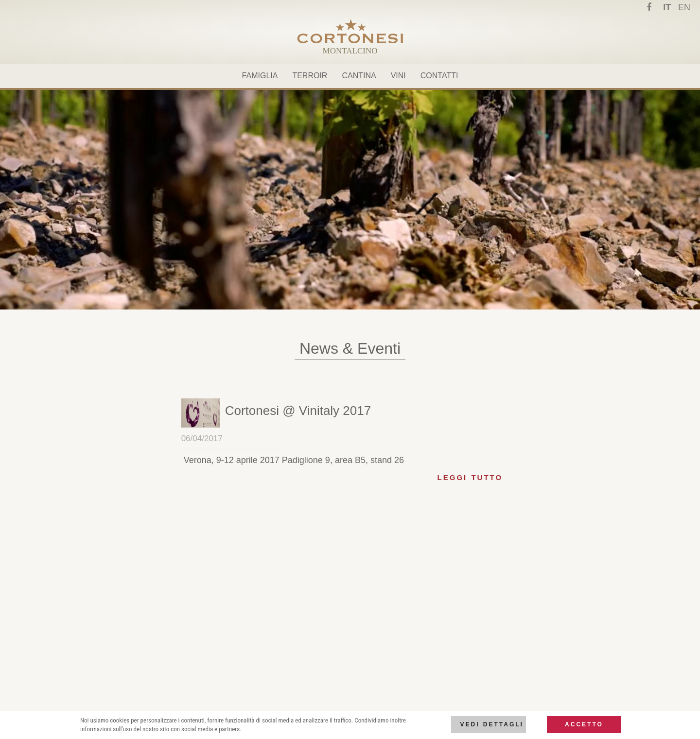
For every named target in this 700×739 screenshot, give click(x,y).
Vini (398, 76)
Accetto (584, 724)
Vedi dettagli (491, 724)
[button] (298, 411)
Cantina (359, 76)
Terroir (310, 76)
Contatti (439, 76)
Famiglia (260, 76)
